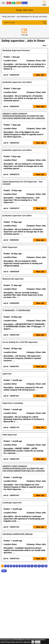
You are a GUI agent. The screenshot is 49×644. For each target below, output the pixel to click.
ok (33, 642)
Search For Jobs (9, 23)
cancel (38, 642)
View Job (40, 75)
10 (28, 567)
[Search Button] (43, 25)
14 (43, 567)
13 (39, 567)
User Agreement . (26, 642)
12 (35, 567)
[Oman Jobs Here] (17, 4)
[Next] (4, 571)
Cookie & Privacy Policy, (8, 642)
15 (46, 567)
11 (32, 567)
